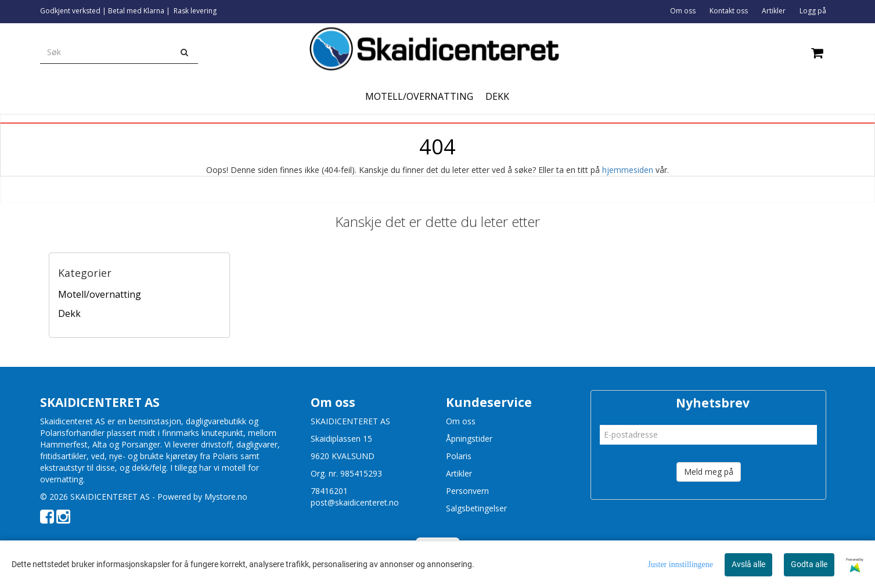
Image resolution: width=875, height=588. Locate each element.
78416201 (329, 491)
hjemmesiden (628, 170)
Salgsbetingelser (476, 508)
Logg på (813, 11)
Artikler (774, 11)
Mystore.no (226, 497)
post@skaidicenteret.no (355, 502)
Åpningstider (469, 439)
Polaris (459, 456)
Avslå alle (748, 564)
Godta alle (809, 564)
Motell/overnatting (100, 294)
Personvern (467, 491)
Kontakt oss (729, 11)
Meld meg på (709, 472)
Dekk (69, 313)
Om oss (683, 11)
